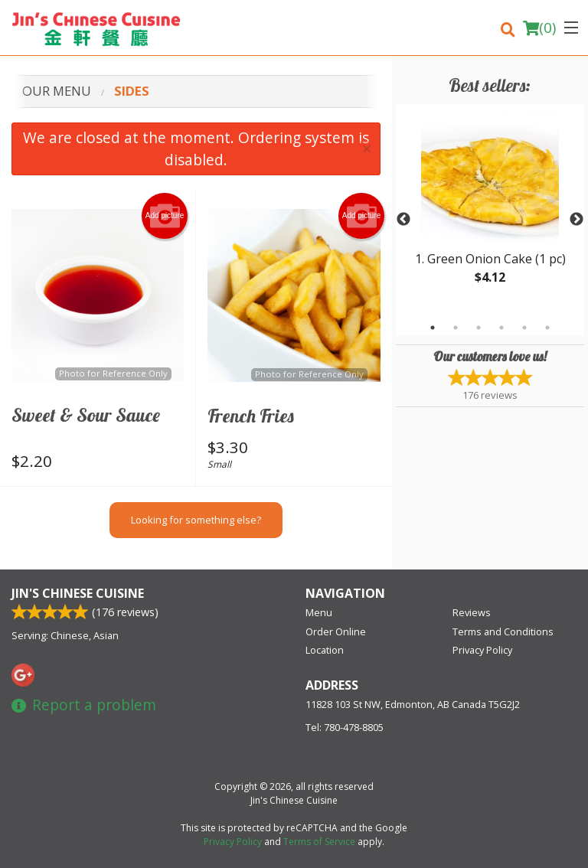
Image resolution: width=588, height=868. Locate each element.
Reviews (472, 612)
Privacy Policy (482, 650)
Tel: (345, 727)
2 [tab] (456, 328)
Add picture (165, 216)
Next (577, 220)
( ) (539, 28)
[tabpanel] (490, 210)
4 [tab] (501, 328)
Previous (403, 220)
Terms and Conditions (503, 631)
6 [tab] (547, 328)
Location (325, 650)
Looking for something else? (196, 520)
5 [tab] (524, 328)
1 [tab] (433, 328)
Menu (319, 612)
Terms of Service (319, 842)
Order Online (336, 631)
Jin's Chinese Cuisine (78, 593)
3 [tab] (479, 328)
